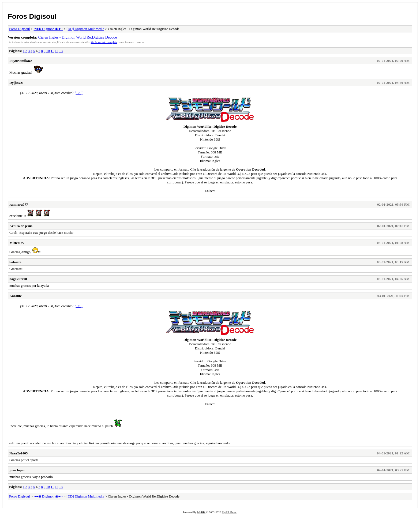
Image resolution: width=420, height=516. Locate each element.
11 (52, 51)
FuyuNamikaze (21, 61)
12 (57, 51)
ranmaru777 (19, 204)
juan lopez (17, 470)
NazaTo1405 (18, 453)
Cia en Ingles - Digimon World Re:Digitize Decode (78, 37)
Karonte (16, 296)
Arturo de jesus (21, 226)
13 (61, 51)
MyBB (201, 512)
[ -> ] (78, 93)
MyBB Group (229, 512)
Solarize (15, 262)
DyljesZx (16, 83)
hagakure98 (18, 279)
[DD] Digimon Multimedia (85, 29)
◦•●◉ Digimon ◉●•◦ (48, 29)
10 (48, 51)
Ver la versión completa (104, 42)
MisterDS (16, 243)
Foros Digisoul (32, 16)
